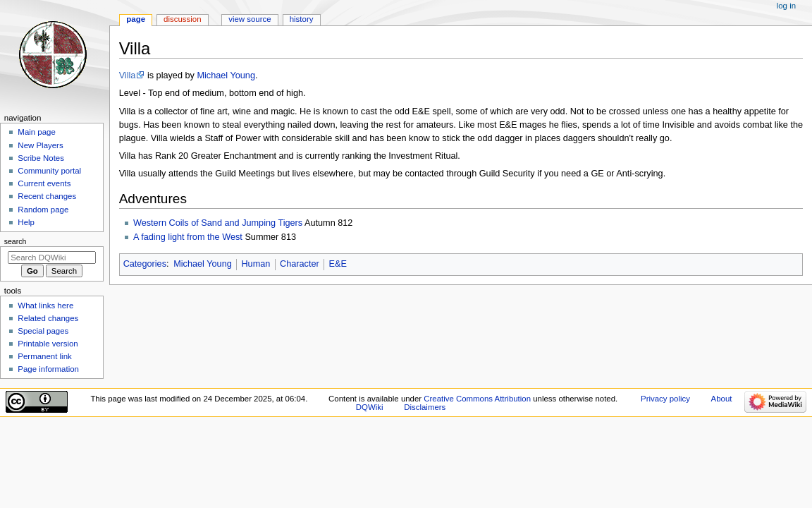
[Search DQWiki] (52, 258)
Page (136, 19)
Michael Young (226, 75)
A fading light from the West (188, 237)
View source (250, 19)
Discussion (182, 19)
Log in (786, 6)
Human (256, 264)
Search (16, 241)
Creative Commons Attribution (477, 399)
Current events (44, 183)
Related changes (48, 318)
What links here (45, 306)
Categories (145, 264)
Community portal (49, 171)
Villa (128, 75)
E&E (337, 264)
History (302, 19)
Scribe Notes (41, 158)
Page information (48, 369)
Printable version (48, 344)
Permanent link (44, 356)
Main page (37, 132)
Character (300, 264)
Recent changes (47, 196)
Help (26, 222)
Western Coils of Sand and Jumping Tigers (218, 223)
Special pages (43, 331)
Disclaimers (425, 407)
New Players (40, 145)
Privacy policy (665, 399)
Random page (43, 210)
